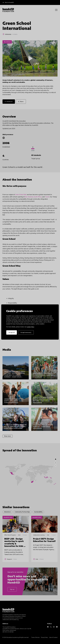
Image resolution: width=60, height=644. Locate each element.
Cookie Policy (30, 327)
